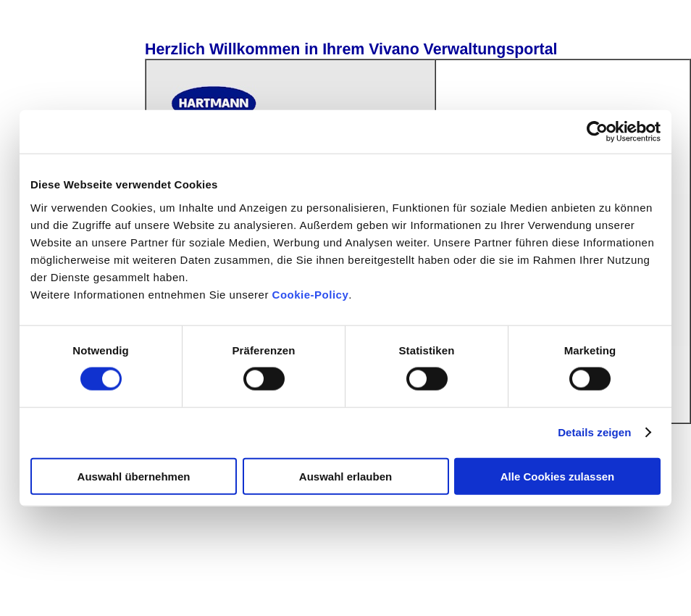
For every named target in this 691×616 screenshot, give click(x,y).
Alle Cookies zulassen (558, 476)
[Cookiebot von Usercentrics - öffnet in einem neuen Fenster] (597, 132)
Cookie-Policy (309, 294)
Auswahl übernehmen (134, 476)
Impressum (302, 590)
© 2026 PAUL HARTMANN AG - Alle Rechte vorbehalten (145, 590)
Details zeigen (594, 432)
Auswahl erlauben (345, 476)
